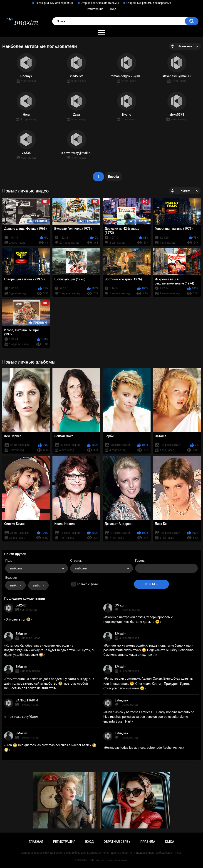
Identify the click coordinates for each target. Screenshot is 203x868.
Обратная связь (117, 842)
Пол (8, 561)
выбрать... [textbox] (17, 568)
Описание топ (18, 619)
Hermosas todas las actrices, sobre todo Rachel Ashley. (144, 748)
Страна (76, 561)
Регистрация (95, 9)
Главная (36, 842)
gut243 (20, 605)
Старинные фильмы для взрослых (149, 3)
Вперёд (114, 177)
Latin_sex (121, 700)
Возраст (11, 578)
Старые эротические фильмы (100, 3)
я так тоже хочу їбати (21, 717)
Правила (148, 842)
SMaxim (120, 605)
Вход (113, 9)
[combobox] (37, 568)
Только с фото (87, 584)
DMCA (170, 842)
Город (140, 561)
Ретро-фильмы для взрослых (54, 3)
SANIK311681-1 (27, 700)
